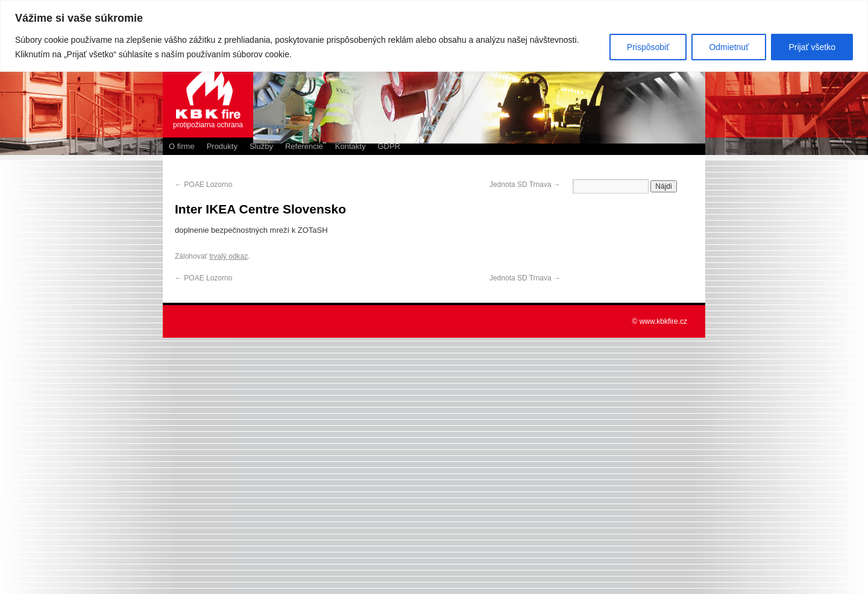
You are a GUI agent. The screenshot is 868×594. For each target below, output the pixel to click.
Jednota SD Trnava (525, 185)
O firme (182, 146)
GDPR (389, 146)
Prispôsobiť (648, 47)
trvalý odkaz (228, 256)
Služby (261, 146)
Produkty (222, 146)
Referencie (304, 146)
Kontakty (351, 146)
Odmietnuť (729, 47)
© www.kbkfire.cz (659, 321)
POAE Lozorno (203, 185)
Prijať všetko (812, 47)
